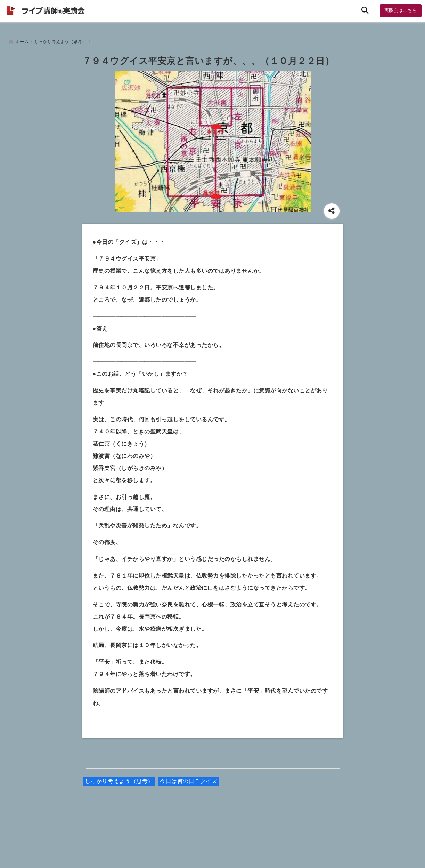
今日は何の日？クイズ (189, 778)
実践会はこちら (401, 10)
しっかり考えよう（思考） (119, 778)
